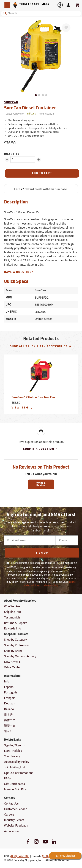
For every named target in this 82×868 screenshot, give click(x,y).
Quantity (12, 154)
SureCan (11, 103)
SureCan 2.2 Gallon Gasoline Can (33, 397)
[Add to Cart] (42, 173)
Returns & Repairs (16, 623)
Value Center (12, 667)
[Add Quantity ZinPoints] (39, 160)
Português (11, 692)
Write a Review (41, 484)
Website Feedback (16, 826)
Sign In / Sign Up (15, 745)
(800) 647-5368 (20, 856)
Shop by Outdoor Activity (20, 656)
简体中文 (10, 720)
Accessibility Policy (17, 762)
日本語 (8, 715)
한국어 (8, 731)
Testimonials (12, 618)
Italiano (9, 709)
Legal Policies (13, 751)
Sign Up (42, 553)
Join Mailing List (15, 767)
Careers (9, 815)
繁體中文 (10, 726)
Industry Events (14, 820)
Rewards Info (13, 628)
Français (10, 698)
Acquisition (11, 831)
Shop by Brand (13, 651)
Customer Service (16, 809)
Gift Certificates (14, 784)
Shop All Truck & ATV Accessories (41, 346)
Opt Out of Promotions (19, 773)
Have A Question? (19, 272)
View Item (22, 408)
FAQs (8, 778)
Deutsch (10, 703)
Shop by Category (15, 640)
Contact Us (11, 804)
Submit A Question (41, 449)
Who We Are (12, 606)
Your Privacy (12, 756)
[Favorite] (66, 28)
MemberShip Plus (15, 789)
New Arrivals (12, 662)
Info (7, 681)
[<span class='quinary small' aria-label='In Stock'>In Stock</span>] (31, 114)
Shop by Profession (16, 645)
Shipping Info (12, 612)
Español (9, 687)
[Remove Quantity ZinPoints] (7, 160)
